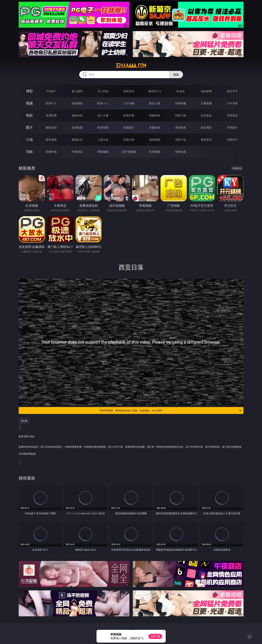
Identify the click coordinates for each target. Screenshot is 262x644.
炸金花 (181, 91)
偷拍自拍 (77, 115)
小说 (29, 140)
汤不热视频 (129, 152)
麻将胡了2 (155, 91)
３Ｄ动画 (129, 103)
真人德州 (77, 91)
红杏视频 (155, 152)
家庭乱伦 (77, 140)
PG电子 (51, 91)
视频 (29, 103)
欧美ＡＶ (103, 103)
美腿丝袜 (155, 127)
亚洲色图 (77, 127)
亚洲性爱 (51, 115)
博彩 (29, 91)
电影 (29, 115)
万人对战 (103, 91)
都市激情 (51, 140)
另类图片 (232, 127)
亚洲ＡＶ (51, 103)
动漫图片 (129, 127)
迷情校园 (155, 140)
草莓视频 (103, 152)
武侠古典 (129, 140)
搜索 (176, 75)
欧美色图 (103, 127)
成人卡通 (103, 115)
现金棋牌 (206, 91)
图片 (29, 127)
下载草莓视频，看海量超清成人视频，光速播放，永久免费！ (170, 410)
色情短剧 (181, 152)
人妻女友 (103, 140)
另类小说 (181, 140)
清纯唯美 (181, 127)
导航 (29, 152)
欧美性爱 (129, 115)
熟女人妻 (155, 103)
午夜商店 (77, 152)
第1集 (24, 421)
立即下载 (155, 636)
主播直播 (206, 103)
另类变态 (232, 115)
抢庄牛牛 (232, 91)
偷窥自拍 (51, 127)
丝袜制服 (181, 103)
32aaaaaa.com (131, 66)
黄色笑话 (206, 140)
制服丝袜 (155, 115)
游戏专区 (129, 91)
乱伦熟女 (206, 115)
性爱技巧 (232, 140)
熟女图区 (206, 127)
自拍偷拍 (77, 103)
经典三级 (181, 115)
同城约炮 (51, 152)
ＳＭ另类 (232, 103)
